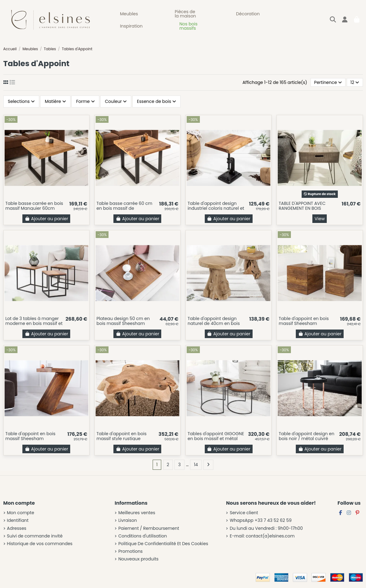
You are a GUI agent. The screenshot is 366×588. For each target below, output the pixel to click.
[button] (129, 14)
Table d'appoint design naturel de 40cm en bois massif (214, 324)
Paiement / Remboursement (149, 528)
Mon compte (21, 513)
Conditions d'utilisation (143, 536)
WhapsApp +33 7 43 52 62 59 (261, 520)
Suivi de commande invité (35, 536)
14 (196, 465)
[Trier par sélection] (328, 83)
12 (355, 82)
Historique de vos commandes (40, 544)
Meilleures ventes (137, 513)
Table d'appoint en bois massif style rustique (122, 436)
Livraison (128, 520)
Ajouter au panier (46, 219)
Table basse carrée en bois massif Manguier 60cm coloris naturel (34, 209)
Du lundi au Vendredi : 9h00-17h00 (266, 528)
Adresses (17, 528)
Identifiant (18, 520)
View (320, 219)
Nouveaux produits (138, 559)
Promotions (130, 551)
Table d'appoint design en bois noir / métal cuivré (306, 436)
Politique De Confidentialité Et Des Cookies (163, 544)
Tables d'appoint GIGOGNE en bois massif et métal (216, 436)
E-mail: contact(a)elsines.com (262, 536)
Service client (244, 513)
